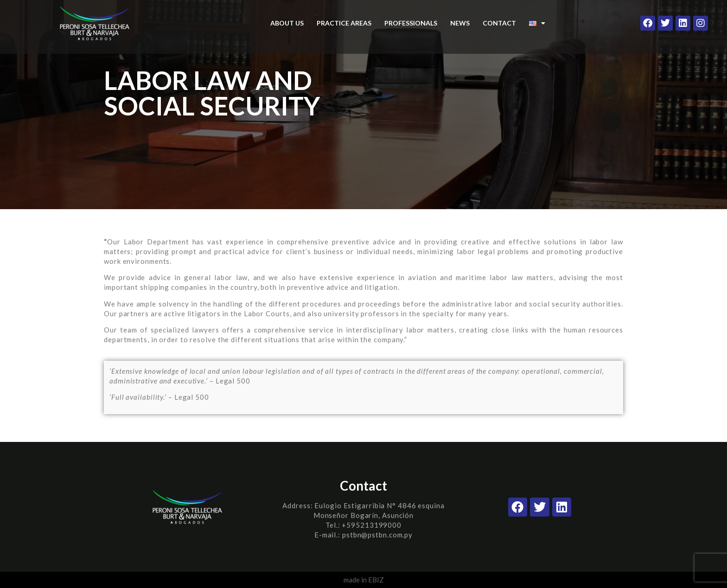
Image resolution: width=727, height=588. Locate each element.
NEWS (460, 23)
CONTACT (499, 23)
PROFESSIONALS (411, 23)
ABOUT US (287, 23)
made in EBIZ (364, 580)
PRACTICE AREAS (344, 23)
